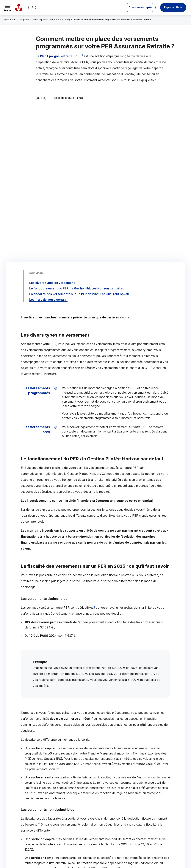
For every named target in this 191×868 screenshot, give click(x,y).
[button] (140, 7)
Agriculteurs (10, 20)
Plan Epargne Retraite (56, 56)
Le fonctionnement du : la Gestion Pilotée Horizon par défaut (77, 118)
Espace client (173, 7)
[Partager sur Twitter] (110, 782)
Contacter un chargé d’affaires (132, 752)
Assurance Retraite (80, 724)
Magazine (24, 20)
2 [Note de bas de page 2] (94, 436)
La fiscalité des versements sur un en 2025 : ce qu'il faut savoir (79, 124)
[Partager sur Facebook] (119, 782)
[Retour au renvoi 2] (59, 839)
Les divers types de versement (52, 112)
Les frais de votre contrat (48, 129)
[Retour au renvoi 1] (31, 833)
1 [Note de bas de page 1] (82, 55)
